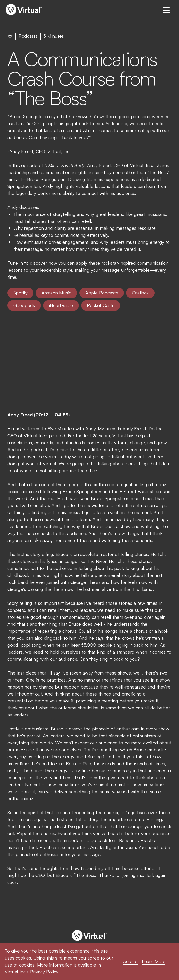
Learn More (154, 961)
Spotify (20, 293)
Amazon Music (56, 293)
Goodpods (24, 305)
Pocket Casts (101, 305)
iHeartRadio (61, 305)
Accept (130, 961)
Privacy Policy (44, 972)
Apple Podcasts (102, 293)
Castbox (140, 293)
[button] (166, 10)
